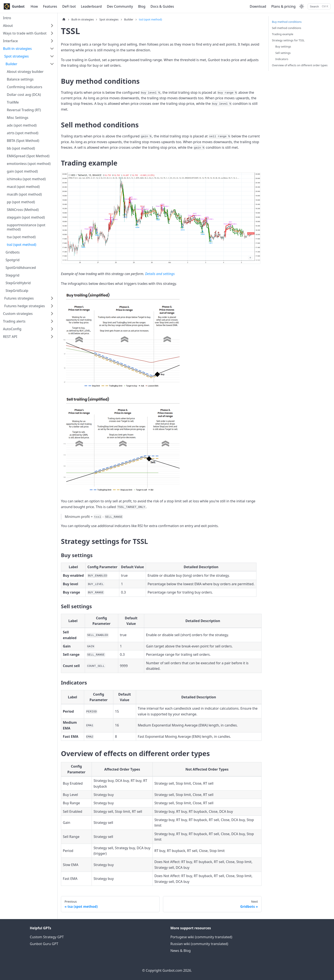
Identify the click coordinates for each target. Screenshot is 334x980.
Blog (142, 6)
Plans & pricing (283, 6)
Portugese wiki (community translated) (201, 937)
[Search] (319, 6)
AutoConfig (12, 329)
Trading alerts (14, 321)
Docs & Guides (162, 6)
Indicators (282, 59)
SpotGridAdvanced (21, 268)
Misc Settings (18, 118)
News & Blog (181, 951)
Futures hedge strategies (25, 306)
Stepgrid (12, 275)
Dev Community (120, 6)
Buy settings (283, 46)
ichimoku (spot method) (26, 179)
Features (50, 6)
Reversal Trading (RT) (24, 110)
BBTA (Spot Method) (23, 141)
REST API (10, 337)
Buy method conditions (287, 22)
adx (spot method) (22, 125)
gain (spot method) (22, 171)
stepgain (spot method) (26, 217)
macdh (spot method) (24, 194)
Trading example (283, 34)
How (34, 6)
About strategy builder (25, 72)
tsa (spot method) (21, 237)
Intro (7, 18)
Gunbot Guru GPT (44, 944)
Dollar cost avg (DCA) (24, 95)
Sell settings (283, 53)
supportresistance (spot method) (26, 227)
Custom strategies (18, 314)
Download (258, 6)
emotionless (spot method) (29, 164)
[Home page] (64, 19)
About (8, 26)
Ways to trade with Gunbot (25, 33)
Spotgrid (13, 260)
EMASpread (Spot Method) (28, 156)
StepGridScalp (17, 291)
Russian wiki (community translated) (199, 944)
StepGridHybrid (18, 283)
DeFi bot (69, 6)
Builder (11, 64)
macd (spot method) (23, 187)
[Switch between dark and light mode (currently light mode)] (302, 6)
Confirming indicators (24, 87)
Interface (10, 41)
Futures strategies (19, 298)
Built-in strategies (17, 49)
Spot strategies (17, 56)
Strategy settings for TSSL (288, 40)
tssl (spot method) (22, 245)
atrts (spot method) (23, 133)
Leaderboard (91, 6)
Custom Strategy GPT (47, 937)
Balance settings (20, 79)
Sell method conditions (287, 28)
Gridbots (13, 252)
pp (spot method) (21, 202)
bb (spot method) (21, 148)
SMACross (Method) (23, 210)
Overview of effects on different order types (300, 65)
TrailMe (13, 102)
